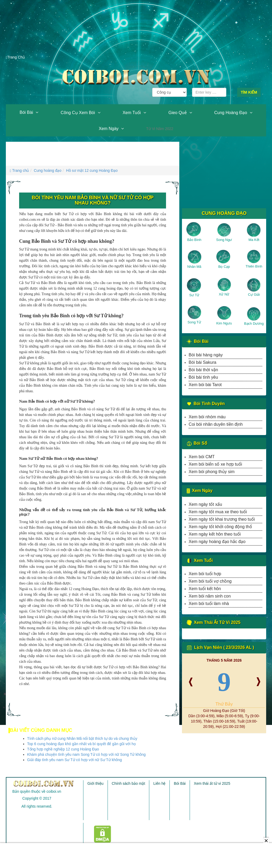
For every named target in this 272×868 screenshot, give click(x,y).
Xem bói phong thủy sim (212, 472)
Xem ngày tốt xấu (205, 504)
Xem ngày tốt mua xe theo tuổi (218, 512)
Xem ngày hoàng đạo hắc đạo (217, 542)
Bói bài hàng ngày (206, 355)
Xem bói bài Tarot (205, 385)
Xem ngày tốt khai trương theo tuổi (222, 519)
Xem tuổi (132, 113)
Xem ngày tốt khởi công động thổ (220, 527)
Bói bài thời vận (203, 370)
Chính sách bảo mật (129, 783)
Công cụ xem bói (78, 113)
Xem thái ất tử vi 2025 (212, 783)
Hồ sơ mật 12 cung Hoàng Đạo (92, 170)
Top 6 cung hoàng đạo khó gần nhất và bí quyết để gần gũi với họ (81, 744)
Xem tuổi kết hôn (205, 589)
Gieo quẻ (178, 113)
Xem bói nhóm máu (207, 417)
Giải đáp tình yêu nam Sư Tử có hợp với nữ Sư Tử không (75, 760)
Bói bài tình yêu (203, 377)
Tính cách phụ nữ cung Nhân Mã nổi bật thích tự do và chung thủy (82, 738)
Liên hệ (159, 783)
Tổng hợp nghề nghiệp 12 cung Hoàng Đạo (63, 749)
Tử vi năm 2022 (160, 129)
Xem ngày (109, 129)
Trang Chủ (15, 57)
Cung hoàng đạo (231, 113)
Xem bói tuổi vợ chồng (210, 581)
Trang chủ (20, 170)
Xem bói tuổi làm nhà (209, 604)
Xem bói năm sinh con (210, 596)
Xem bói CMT (202, 457)
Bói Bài (26, 112)
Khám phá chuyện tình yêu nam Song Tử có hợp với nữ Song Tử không (86, 754)
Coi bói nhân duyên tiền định (216, 424)
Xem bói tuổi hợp (205, 574)
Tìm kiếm (249, 92)
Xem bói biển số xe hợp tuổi (215, 464)
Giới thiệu (95, 783)
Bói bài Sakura (202, 362)
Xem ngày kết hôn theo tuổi (215, 534)
